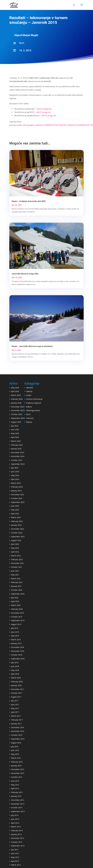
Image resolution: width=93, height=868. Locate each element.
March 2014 (16, 827)
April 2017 (15, 712)
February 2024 (17, 487)
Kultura (29, 407)
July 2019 (15, 628)
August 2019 (16, 624)
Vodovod (30, 418)
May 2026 (15, 388)
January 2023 (16, 525)
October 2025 (17, 414)
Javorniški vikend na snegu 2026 (25, 274)
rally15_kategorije (44, 109)
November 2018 (18, 651)
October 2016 (17, 735)
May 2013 (15, 857)
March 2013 (16, 865)
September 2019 (18, 620)
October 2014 (17, 808)
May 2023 (15, 510)
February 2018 (17, 682)
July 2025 (15, 426)
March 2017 (16, 716)
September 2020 (18, 594)
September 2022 (18, 537)
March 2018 (16, 678)
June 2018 (15, 666)
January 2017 (16, 724)
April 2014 (15, 823)
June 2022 (15, 544)
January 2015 (16, 796)
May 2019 (15, 636)
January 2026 (16, 403)
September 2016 (18, 739)
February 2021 (17, 582)
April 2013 (15, 861)
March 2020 (16, 605)
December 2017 (18, 689)
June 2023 (15, 506)
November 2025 (18, 410)
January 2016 (16, 766)
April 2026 (15, 391)
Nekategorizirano (33, 410)
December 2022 (18, 529)
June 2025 (15, 430)
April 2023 (15, 514)
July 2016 (15, 747)
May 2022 (15, 548)
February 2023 (17, 521)
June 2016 (15, 750)
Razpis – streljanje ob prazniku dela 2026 (29, 201)
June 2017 (15, 705)
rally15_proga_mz (43, 112)
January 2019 (16, 643)
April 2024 (15, 479)
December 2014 (18, 800)
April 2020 (15, 601)
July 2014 (15, 815)
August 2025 (16, 422)
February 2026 (17, 399)
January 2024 (16, 491)
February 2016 (17, 762)
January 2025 (16, 449)
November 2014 (18, 804)
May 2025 (15, 433)
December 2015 (18, 769)
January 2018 (16, 685)
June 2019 (15, 632)
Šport (22, 43)
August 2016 (16, 743)
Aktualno (30, 388)
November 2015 (18, 773)
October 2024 (17, 460)
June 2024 (15, 472)
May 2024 (15, 475)
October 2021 (17, 567)
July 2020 (15, 598)
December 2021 (18, 563)
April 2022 (15, 552)
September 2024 (18, 464)
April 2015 (15, 788)
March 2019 (16, 640)
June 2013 (15, 853)
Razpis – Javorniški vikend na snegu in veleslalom (32, 346)
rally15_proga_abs (49, 115)
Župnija (29, 422)
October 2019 (17, 617)
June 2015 (15, 781)
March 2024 (16, 483)
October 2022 (17, 533)
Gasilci (29, 395)
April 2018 (15, 674)
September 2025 (18, 418)
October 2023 (17, 498)
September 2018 (18, 659)
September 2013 (18, 846)
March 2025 (16, 441)
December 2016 (18, 727)
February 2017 (17, 720)
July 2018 (15, 662)
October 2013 (17, 842)
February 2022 (17, 559)
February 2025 (17, 445)
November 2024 (18, 456)
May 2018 (15, 670)
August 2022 (16, 540)
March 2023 (16, 517)
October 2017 (17, 693)
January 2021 (16, 586)
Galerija (29, 391)
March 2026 (16, 395)
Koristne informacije (34, 399)
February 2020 (17, 609)
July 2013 (15, 850)
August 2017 (16, 697)
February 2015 (17, 792)
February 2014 (17, 830)
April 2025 (15, 437)
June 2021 (15, 571)
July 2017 (15, 701)
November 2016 (18, 731)
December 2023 (18, 495)
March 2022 (16, 556)
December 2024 (18, 452)
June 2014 (15, 819)
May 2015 (15, 785)
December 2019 (18, 613)
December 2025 (18, 407)
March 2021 (16, 579)
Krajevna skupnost (34, 403)
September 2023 (18, 502)
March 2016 (16, 758)
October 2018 (17, 655)
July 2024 (15, 468)
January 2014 (16, 834)
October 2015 (17, 777)
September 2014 (18, 811)
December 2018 (18, 647)
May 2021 (15, 575)
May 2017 (15, 708)
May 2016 (15, 754)
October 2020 (17, 590)
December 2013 (18, 838)
